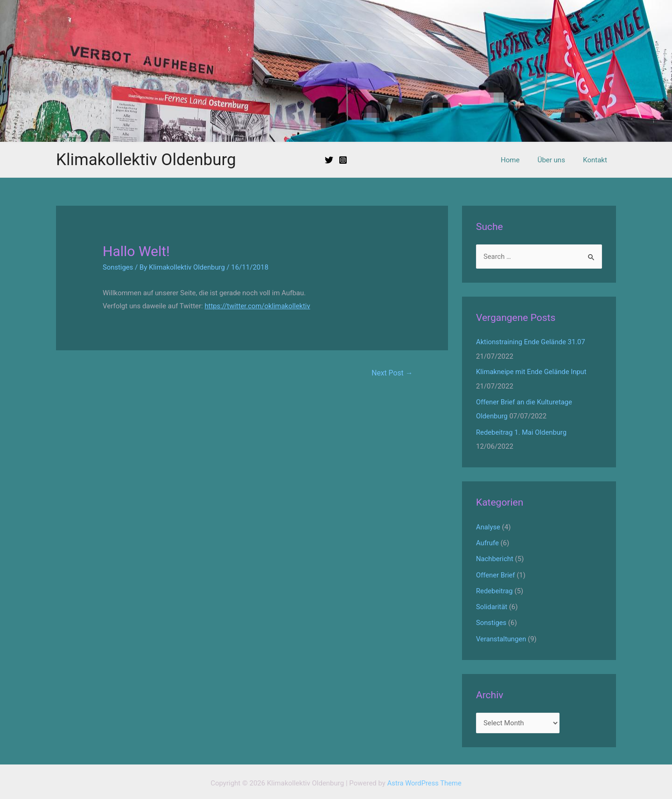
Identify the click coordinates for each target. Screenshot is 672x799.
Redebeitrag (495, 589)
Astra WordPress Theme (424, 780)
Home (520, 160)
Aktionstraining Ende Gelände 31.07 (531, 342)
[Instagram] (343, 160)
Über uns (557, 160)
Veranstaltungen (501, 636)
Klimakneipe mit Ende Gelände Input (532, 372)
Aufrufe (488, 542)
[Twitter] (329, 160)
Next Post (392, 373)
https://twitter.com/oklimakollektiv (258, 306)
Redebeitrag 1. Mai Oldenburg (522, 431)
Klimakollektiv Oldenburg (146, 160)
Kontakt (597, 160)
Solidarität (492, 604)
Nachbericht (495, 557)
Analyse (488, 526)
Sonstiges (118, 267)
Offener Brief (496, 573)
